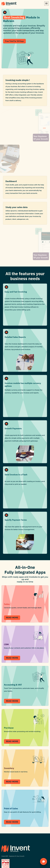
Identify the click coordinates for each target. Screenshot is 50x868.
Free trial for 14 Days (14, 44)
